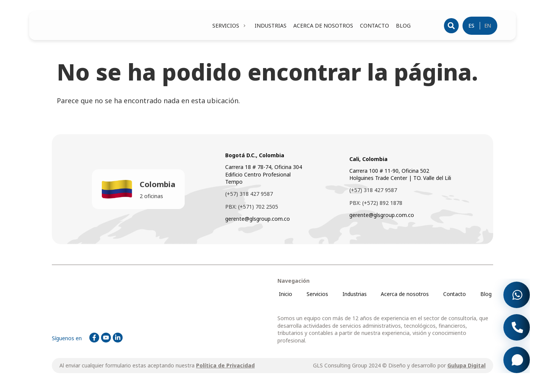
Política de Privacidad (225, 367)
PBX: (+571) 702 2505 (252, 208)
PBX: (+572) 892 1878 (376, 204)
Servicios (317, 295)
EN (488, 26)
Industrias (354, 295)
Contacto (455, 295)
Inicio (285, 295)
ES (472, 26)
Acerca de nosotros (405, 295)
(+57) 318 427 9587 (249, 195)
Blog (486, 295)
